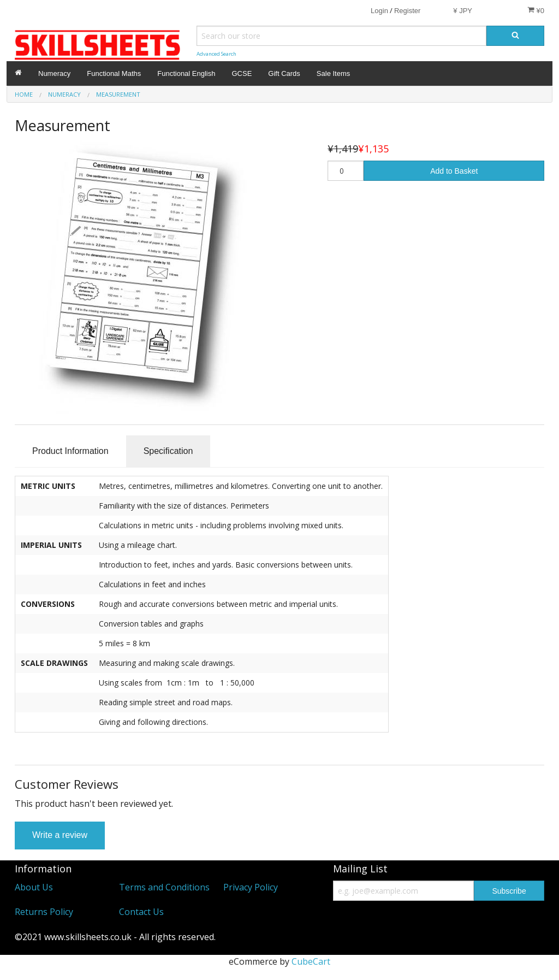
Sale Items (333, 73)
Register (407, 11)
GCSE (242, 73)
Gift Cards (284, 73)
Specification (168, 451)
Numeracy (54, 73)
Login (379, 11)
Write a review (60, 835)
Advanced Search (216, 54)
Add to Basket (454, 171)
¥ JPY (463, 11)
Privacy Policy (251, 887)
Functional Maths (114, 73)
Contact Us (141, 912)
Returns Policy (44, 912)
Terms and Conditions (164, 887)
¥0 (536, 10)
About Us (34, 887)
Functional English (186, 73)
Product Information (70, 451)
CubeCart (311, 961)
